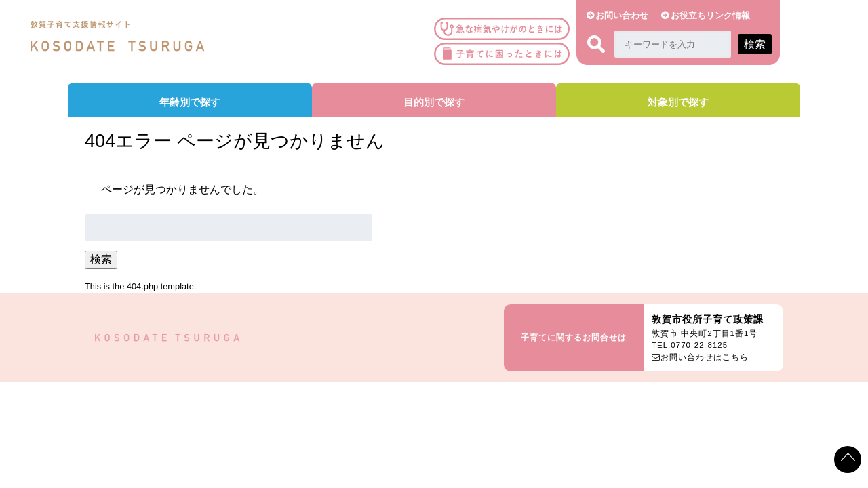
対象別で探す (678, 102)
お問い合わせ (622, 15)
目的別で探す (434, 102)
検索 (101, 259)
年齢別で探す (190, 102)
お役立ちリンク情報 (710, 15)
